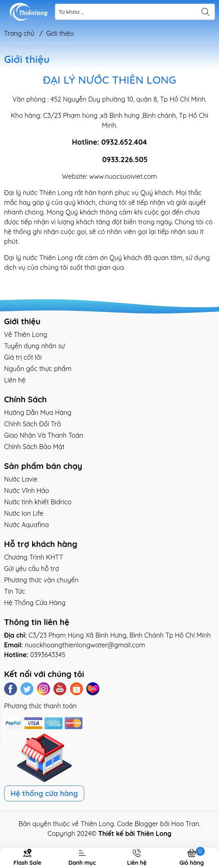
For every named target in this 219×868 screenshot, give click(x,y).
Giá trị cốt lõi (23, 357)
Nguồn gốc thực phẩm (38, 369)
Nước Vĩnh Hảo (27, 490)
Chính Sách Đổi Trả (32, 424)
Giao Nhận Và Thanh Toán (44, 435)
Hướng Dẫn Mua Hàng (38, 412)
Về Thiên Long (26, 334)
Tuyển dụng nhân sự (34, 346)
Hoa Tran (185, 824)
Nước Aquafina (26, 525)
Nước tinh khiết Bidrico (38, 502)
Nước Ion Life (24, 513)
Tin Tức (15, 591)
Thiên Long (97, 824)
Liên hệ (15, 380)
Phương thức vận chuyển (41, 580)
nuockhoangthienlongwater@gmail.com (85, 645)
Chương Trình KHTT (34, 557)
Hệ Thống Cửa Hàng (35, 603)
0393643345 (48, 655)
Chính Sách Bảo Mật (34, 447)
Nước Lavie (21, 479)
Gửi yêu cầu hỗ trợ (32, 569)
